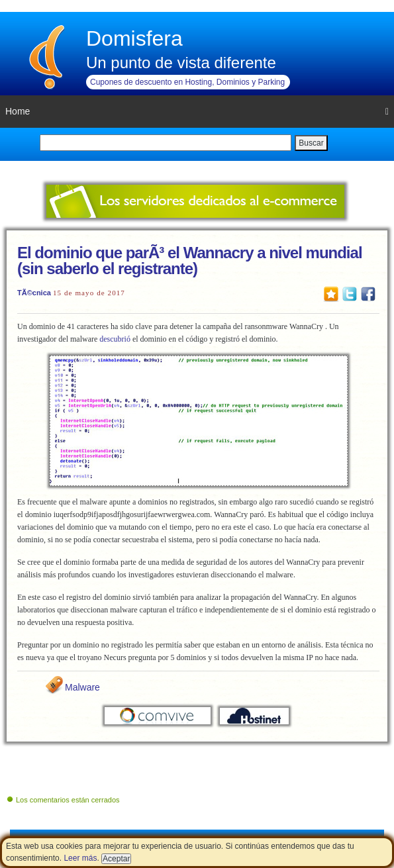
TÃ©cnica (34, 293)
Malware (82, 687)
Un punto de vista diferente (181, 63)
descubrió (115, 339)
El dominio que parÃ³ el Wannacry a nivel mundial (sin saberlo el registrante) (190, 261)
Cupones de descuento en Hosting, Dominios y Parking (187, 82)
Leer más (80, 858)
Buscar (311, 143)
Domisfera (134, 38)
